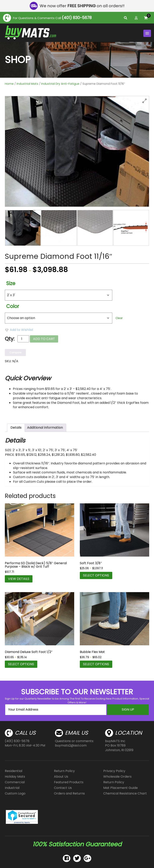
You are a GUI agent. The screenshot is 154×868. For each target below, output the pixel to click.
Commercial (15, 782)
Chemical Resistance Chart (125, 793)
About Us (61, 777)
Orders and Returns (69, 793)
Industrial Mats (27, 84)
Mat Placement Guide (121, 788)
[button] (19, 330)
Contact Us (63, 788)
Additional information (45, 428)
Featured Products (69, 782)
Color (13, 306)
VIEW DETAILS (19, 579)
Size (11, 283)
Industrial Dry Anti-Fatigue (60, 84)
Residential (14, 771)
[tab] (16, 428)
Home (9, 84)
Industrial (12, 788)
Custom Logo (15, 793)
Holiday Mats (15, 777)
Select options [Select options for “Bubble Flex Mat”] (96, 664)
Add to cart (44, 339)
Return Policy (64, 771)
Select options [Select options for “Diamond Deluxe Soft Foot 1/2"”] (21, 664)
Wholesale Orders (117, 777)
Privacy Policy (114, 771)
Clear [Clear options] (119, 318)
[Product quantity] (23, 339)
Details (16, 428)
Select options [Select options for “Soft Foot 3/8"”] (96, 575)
